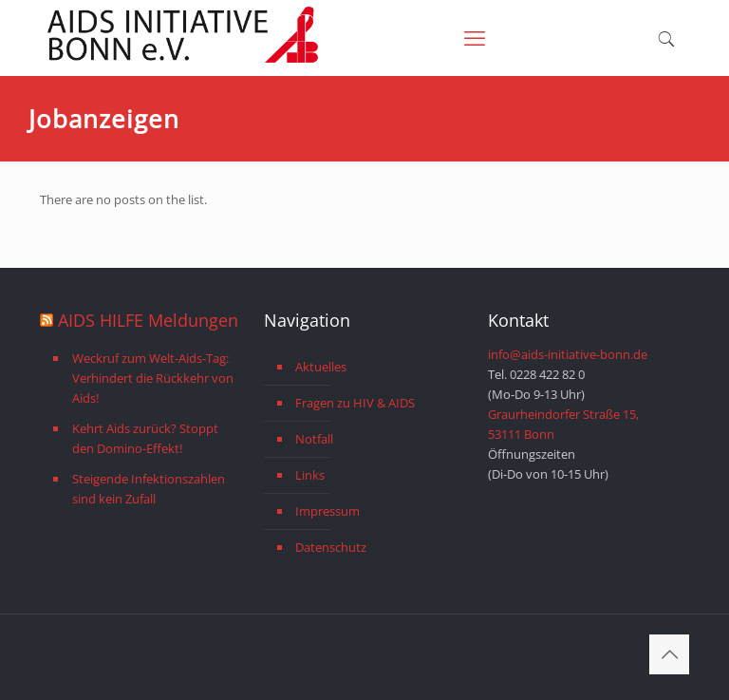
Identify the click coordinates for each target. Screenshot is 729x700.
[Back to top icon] (669, 654)
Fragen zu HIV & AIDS (355, 403)
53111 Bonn (521, 434)
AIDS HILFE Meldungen (148, 320)
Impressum (327, 511)
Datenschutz (331, 547)
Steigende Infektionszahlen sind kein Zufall (149, 489)
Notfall (314, 439)
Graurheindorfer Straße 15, (563, 414)
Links (310, 475)
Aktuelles (321, 367)
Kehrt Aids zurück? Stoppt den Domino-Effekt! (145, 438)
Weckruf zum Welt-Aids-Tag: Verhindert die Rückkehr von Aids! (153, 378)
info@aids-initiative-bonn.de (568, 354)
